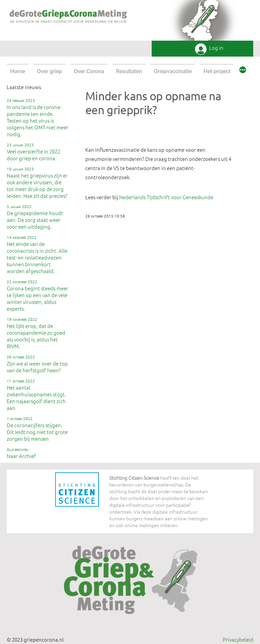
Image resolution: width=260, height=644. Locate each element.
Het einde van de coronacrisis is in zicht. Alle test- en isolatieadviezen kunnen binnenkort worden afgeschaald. (37, 254)
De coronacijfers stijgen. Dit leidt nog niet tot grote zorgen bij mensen (37, 429)
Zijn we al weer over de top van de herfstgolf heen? (37, 364)
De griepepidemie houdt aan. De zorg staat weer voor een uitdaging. (35, 217)
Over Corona (89, 71)
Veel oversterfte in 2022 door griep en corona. (34, 152)
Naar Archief (21, 453)
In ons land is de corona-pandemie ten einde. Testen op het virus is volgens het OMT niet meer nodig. (38, 118)
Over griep (49, 71)
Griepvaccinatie (173, 71)
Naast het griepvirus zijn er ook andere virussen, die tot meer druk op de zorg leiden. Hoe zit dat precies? (37, 183)
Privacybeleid (238, 639)
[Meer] (243, 71)
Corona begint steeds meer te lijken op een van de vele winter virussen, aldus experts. (38, 295)
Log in (216, 48)
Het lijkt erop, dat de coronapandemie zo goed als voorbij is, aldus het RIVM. (36, 333)
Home (18, 71)
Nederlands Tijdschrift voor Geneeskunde (166, 197)
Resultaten (129, 71)
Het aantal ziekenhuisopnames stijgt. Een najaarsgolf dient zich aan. (36, 395)
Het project (217, 71)
